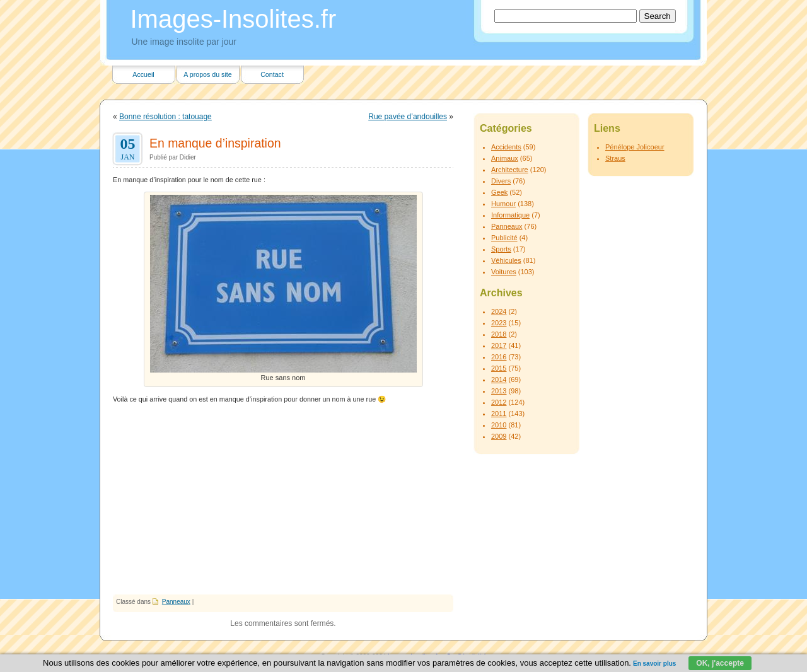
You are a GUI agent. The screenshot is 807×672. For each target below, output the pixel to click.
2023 (499, 323)
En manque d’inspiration (215, 143)
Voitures (504, 272)
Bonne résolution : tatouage (165, 117)
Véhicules (506, 260)
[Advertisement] (283, 500)
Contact (272, 74)
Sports (501, 249)
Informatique (510, 215)
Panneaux (176, 602)
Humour (503, 204)
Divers (501, 181)
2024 (499, 311)
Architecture (510, 170)
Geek (499, 192)
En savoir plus (654, 663)
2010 (499, 425)
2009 (499, 436)
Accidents (506, 147)
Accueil (143, 74)
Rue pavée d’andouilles (408, 117)
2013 (499, 391)
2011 (499, 414)
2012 (499, 402)
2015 (499, 368)
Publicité (504, 238)
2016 (499, 357)
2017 (499, 345)
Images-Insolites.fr (234, 19)
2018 (499, 334)
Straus (615, 158)
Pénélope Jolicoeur (635, 147)
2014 (499, 379)
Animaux (505, 158)
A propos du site (207, 74)
